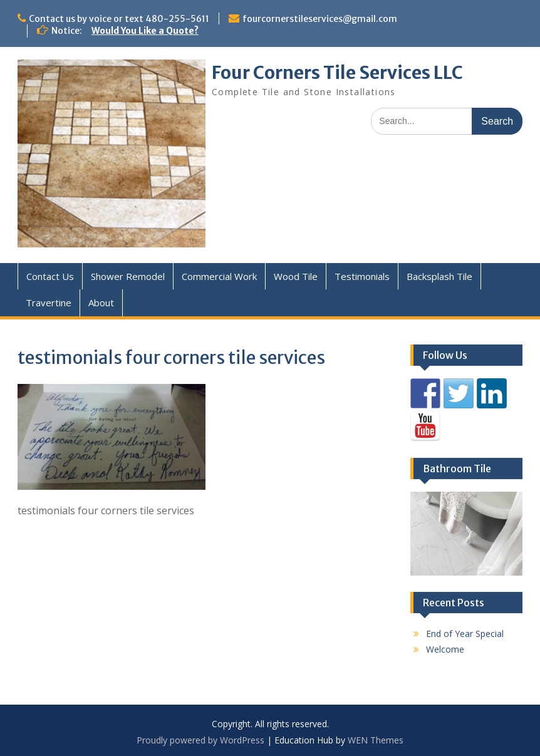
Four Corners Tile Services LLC (337, 73)
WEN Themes (376, 740)
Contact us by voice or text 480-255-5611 (119, 19)
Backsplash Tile (439, 276)
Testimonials (362, 276)
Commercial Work (219, 276)
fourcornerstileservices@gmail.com (320, 19)
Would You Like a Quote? (145, 31)
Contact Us (50, 276)
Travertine (49, 303)
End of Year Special (465, 634)
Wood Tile (296, 276)
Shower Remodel (128, 276)
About (101, 303)
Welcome (445, 649)
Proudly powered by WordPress (200, 740)
